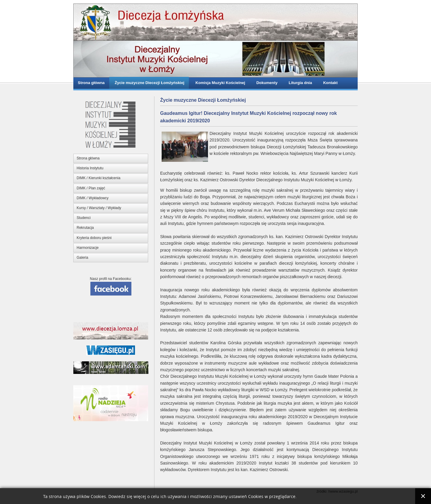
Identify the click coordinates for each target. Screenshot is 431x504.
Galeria (82, 258)
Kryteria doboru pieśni (94, 238)
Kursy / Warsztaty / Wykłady (99, 208)
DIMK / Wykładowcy (93, 198)
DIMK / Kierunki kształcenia (98, 178)
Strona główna (91, 83)
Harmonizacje (88, 248)
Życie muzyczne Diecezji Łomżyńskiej (149, 83)
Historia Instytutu (90, 168)
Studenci (84, 218)
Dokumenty (266, 83)
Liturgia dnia (299, 83)
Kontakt (329, 83)
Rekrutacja (85, 228)
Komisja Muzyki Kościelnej (219, 83)
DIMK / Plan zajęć (91, 188)
